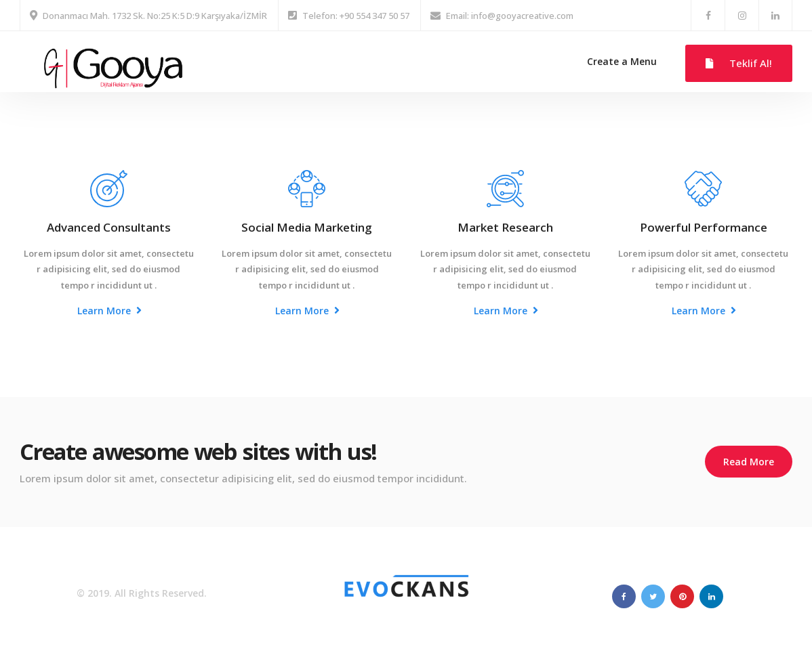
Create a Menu (622, 61)
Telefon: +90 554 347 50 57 (356, 16)
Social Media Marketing (307, 227)
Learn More (109, 311)
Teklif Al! (739, 63)
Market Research (505, 227)
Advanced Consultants (109, 227)
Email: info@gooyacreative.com (510, 16)
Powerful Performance (704, 227)
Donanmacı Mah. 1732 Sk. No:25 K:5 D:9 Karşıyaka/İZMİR (155, 16)
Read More (749, 462)
